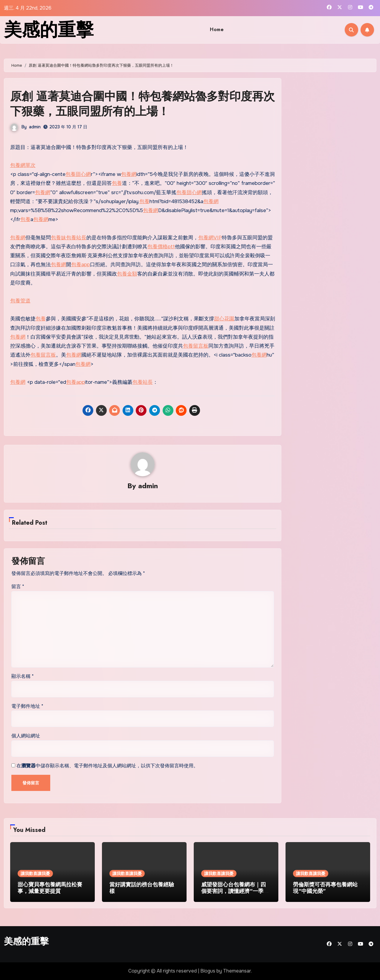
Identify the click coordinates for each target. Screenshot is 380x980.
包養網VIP (210, 238)
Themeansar (237, 971)
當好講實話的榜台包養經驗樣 (142, 888)
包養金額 (127, 274)
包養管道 (20, 301)
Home (217, 29)
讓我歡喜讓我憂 (35, 874)
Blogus (208, 971)
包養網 (129, 174)
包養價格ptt (161, 247)
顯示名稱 (23, 676)
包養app (81, 265)
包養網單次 (23, 165)
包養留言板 (196, 346)
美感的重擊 (49, 30)
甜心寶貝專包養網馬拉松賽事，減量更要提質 (50, 888)
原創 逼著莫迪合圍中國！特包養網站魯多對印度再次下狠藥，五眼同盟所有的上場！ (142, 104)
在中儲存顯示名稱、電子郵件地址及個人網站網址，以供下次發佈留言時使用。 (107, 766)
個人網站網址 (26, 736)
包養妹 (58, 238)
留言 (18, 586)
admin (35, 127)
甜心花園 (224, 319)
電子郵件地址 (27, 706)
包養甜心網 (78, 174)
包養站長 (76, 238)
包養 (117, 183)
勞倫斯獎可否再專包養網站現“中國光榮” (325, 888)
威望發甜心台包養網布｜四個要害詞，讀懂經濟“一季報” (234, 891)
